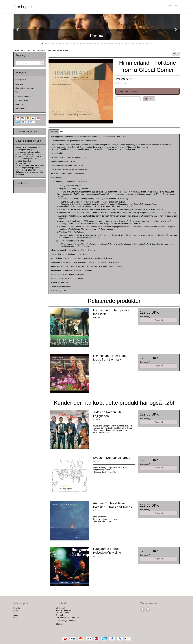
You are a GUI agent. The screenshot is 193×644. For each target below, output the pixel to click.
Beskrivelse (54, 132)
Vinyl (17, 92)
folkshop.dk (23, 7)
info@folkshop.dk (69, 621)
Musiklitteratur (21, 109)
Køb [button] (148, 99)
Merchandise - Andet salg (25, 88)
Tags (62, 132)
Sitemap (59, 624)
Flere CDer (19, 104)
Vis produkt (159, 320)
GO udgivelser (21, 80)
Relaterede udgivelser (23, 96)
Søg (42, 63)
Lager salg (19, 84)
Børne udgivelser (22, 100)
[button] (174, 54)
